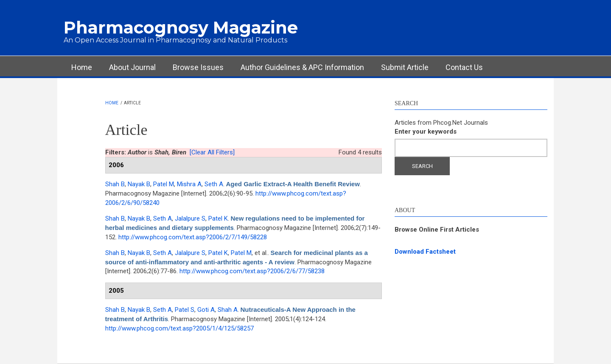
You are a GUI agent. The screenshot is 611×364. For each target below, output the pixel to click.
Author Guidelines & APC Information (302, 67)
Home (82, 67)
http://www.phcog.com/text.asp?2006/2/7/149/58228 (193, 237)
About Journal (132, 67)
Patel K (218, 218)
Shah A (228, 310)
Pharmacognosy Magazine (181, 27)
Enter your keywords (426, 132)
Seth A (214, 184)
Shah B (115, 184)
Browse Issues (198, 67)
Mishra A (189, 184)
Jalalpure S (190, 218)
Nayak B (139, 184)
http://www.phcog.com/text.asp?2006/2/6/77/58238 (252, 271)
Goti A (206, 310)
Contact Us (464, 67)
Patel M (164, 184)
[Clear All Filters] (212, 152)
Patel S (185, 310)
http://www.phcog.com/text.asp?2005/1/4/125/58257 (179, 328)
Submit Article (405, 67)
